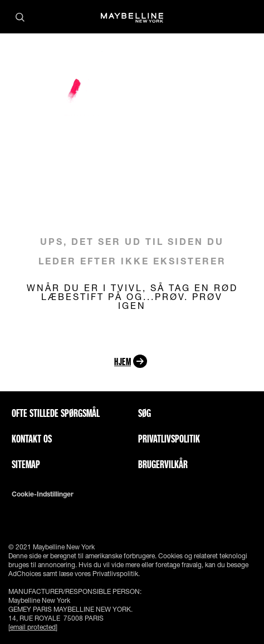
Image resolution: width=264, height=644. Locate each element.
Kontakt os (32, 439)
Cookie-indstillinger (43, 494)
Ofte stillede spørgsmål (56, 413)
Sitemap (26, 464)
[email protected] (33, 627)
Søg (145, 413)
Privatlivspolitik (169, 439)
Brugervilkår (163, 464)
